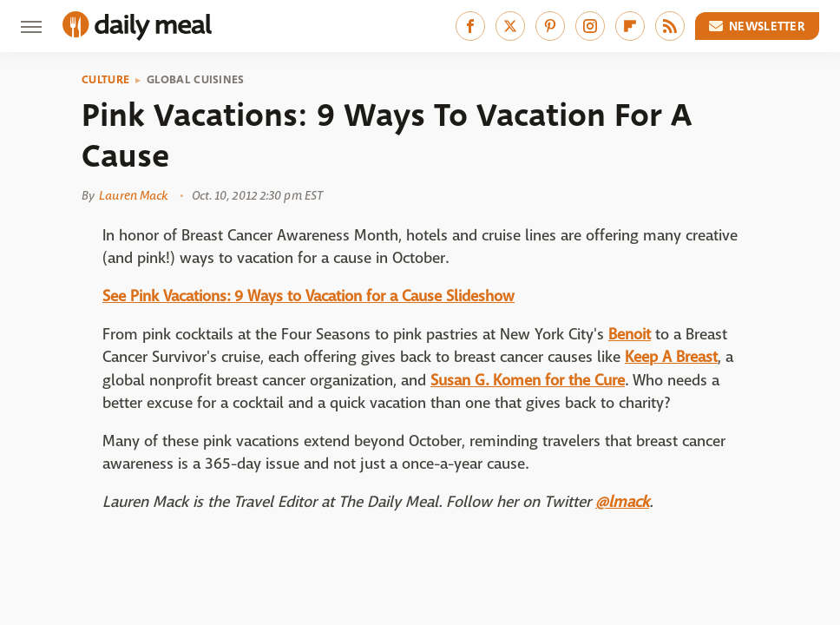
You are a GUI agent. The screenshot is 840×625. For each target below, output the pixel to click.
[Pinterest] (550, 26)
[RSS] (670, 26)
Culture (105, 80)
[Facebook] (470, 26)
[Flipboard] (630, 26)
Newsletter (758, 26)
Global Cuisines (196, 80)
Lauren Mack (133, 195)
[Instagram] (590, 26)
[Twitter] (510, 26)
